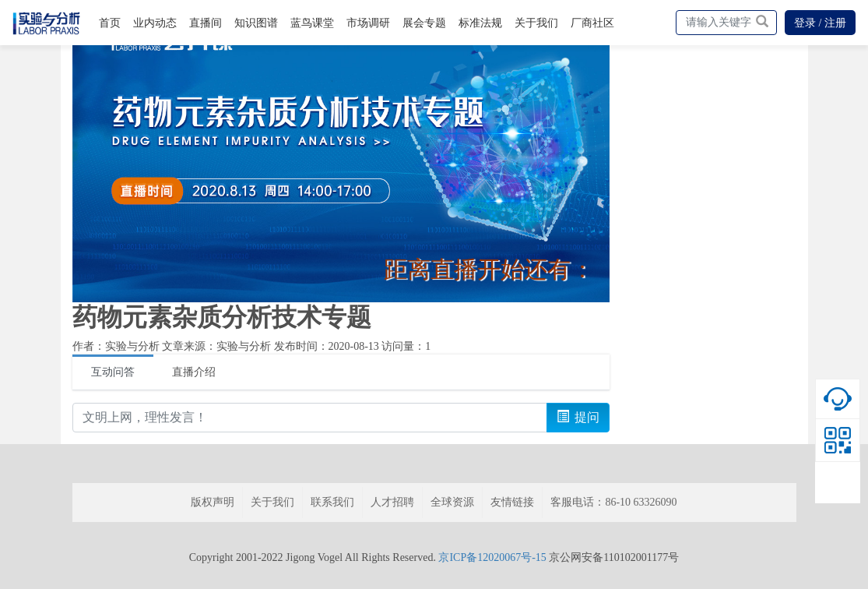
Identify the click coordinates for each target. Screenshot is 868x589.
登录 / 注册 (820, 23)
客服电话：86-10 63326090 (613, 502)
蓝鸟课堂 (312, 23)
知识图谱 (256, 23)
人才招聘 (392, 502)
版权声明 (213, 502)
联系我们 (332, 502)
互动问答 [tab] (113, 372)
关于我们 (536, 23)
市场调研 (368, 23)
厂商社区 (592, 23)
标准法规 (480, 23)
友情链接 (512, 502)
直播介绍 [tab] (194, 372)
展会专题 (424, 23)
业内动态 (155, 23)
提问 (578, 417)
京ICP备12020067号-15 (492, 557)
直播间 (206, 23)
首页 (110, 23)
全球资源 (452, 502)
